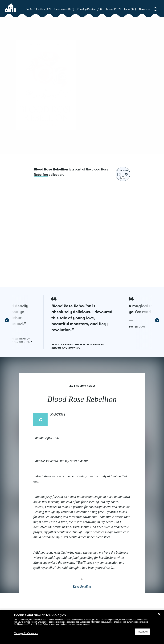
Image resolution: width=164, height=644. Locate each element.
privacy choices (83, 624)
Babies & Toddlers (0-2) (38, 9)
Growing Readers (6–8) (90, 9)
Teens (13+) (130, 9)
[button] (28, 332)
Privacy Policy (42, 624)
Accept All (142, 632)
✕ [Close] (159, 614)
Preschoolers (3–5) (64, 9)
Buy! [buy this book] (92, 105)
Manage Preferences (26, 633)
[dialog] (82, 627)
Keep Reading (82, 603)
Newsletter (145, 9)
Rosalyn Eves (105, 94)
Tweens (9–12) (113, 9)
